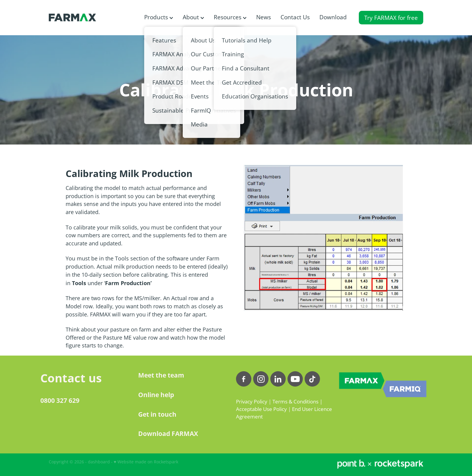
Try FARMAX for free (391, 18)
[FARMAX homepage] (86, 17)
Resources (230, 17)
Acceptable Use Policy (261, 409)
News (264, 17)
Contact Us (295, 17)
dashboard (99, 462)
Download (333, 17)
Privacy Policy (252, 401)
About (193, 17)
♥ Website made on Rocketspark (146, 462)
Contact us (71, 378)
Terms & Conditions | (297, 401)
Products (159, 17)
